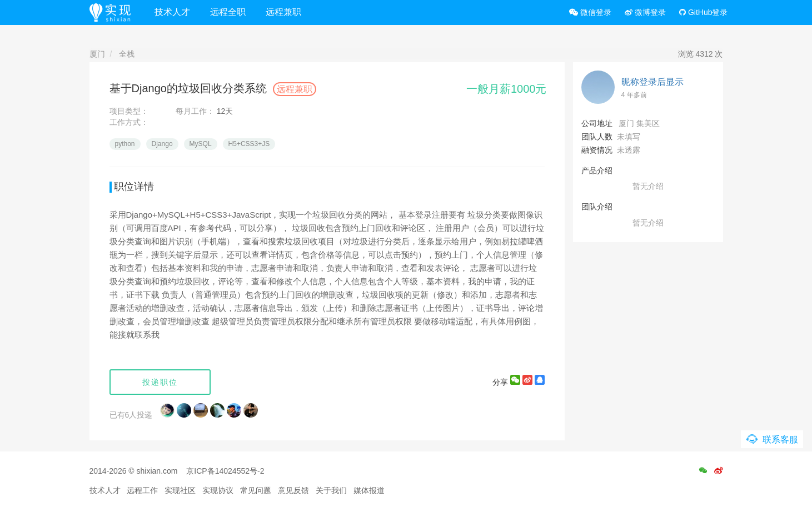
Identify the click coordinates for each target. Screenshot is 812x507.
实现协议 (218, 490)
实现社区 (180, 490)
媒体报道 (369, 490)
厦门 (97, 54)
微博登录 (645, 12)
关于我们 (331, 490)
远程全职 (228, 12)
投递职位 (160, 382)
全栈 (127, 54)
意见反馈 (293, 490)
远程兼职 (283, 12)
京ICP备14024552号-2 (225, 471)
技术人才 (172, 12)
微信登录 (590, 12)
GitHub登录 (703, 12)
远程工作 (142, 490)
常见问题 (256, 490)
